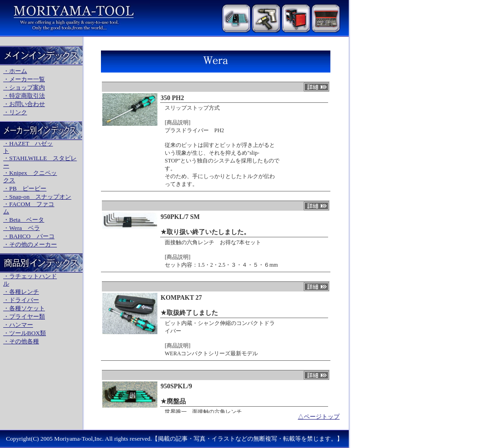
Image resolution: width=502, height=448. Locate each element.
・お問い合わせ (24, 104)
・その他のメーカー (30, 244)
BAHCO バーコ (32, 236)
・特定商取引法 (24, 96)
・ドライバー (21, 300)
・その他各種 (21, 341)
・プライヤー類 (24, 316)
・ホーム (15, 71)
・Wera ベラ (22, 228)
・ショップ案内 (24, 87)
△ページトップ (319, 417)
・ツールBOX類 (25, 333)
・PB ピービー (25, 188)
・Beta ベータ (24, 220)
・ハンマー (18, 325)
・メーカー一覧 (24, 79)
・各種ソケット (24, 308)
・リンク (15, 112)
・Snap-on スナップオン (37, 197)
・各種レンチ (21, 292)
